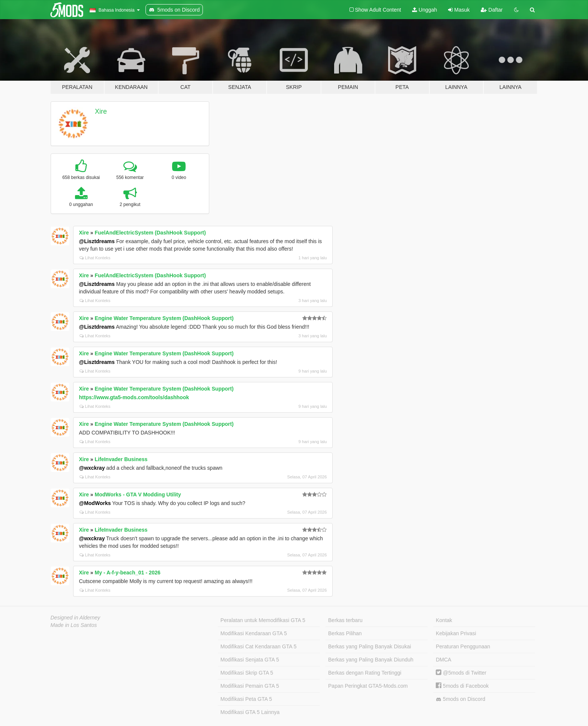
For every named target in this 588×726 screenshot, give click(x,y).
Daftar (492, 10)
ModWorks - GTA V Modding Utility (138, 495)
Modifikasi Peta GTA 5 (246, 699)
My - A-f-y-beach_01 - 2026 (128, 573)
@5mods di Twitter (461, 673)
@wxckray (92, 468)
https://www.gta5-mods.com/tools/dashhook (134, 397)
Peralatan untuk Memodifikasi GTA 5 (263, 620)
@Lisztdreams (97, 241)
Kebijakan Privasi (456, 633)
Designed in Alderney (76, 618)
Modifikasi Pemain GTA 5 (250, 686)
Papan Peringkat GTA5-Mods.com (368, 686)
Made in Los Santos (74, 625)
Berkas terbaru (345, 620)
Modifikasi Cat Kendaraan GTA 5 (259, 646)
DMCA (443, 660)
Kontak (444, 620)
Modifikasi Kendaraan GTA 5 (254, 633)
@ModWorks (95, 503)
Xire (101, 111)
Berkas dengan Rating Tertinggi (365, 673)
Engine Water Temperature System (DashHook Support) (164, 318)
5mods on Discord (460, 699)
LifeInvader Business (121, 459)
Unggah (424, 10)
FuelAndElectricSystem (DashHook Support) (150, 233)
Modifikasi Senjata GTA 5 (250, 660)
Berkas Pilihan (345, 633)
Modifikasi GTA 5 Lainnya (250, 712)
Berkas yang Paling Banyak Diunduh (371, 660)
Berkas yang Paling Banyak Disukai (370, 646)
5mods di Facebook (462, 686)
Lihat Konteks (95, 258)
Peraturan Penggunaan (463, 646)
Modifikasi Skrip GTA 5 (247, 673)
